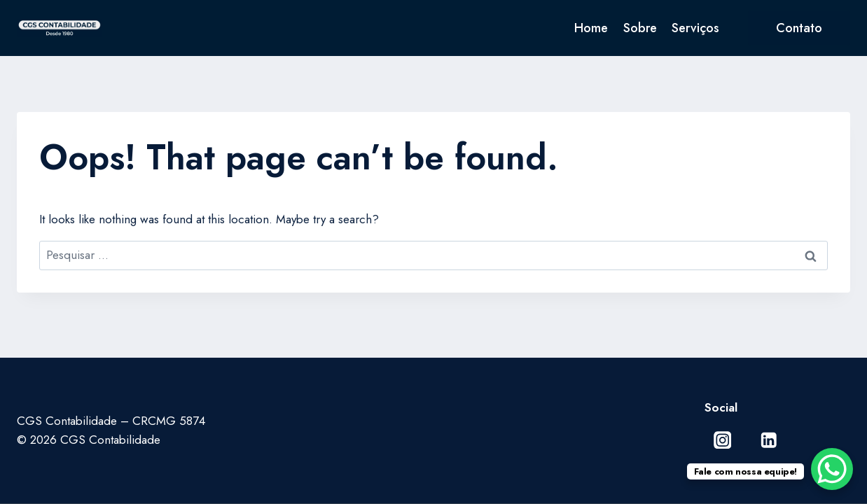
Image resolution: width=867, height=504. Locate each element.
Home (591, 28)
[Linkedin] (769, 440)
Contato (799, 28)
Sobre (640, 28)
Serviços (695, 28)
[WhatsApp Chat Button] (832, 469)
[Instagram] (722, 440)
